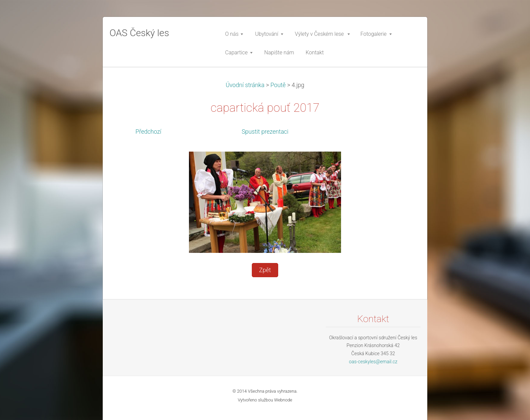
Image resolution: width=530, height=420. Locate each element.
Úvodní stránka (245, 85)
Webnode (283, 400)
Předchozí (148, 132)
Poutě (278, 85)
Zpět (265, 270)
